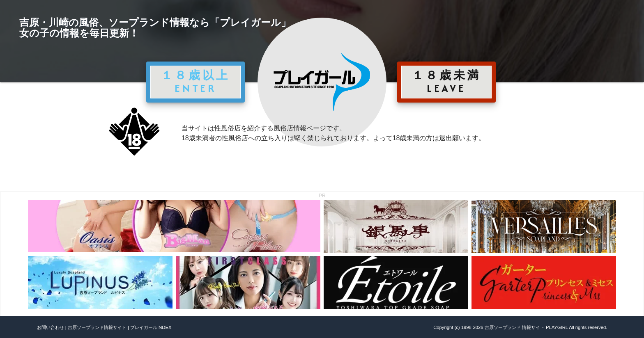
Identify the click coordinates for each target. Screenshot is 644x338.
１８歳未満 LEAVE (446, 82)
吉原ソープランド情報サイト (97, 327)
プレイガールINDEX (151, 327)
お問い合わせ (51, 327)
